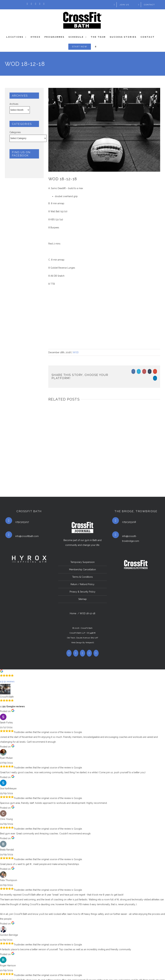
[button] (82, 677)
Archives (14, 104)
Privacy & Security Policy (82, 592)
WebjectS (90, 643)
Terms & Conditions (82, 577)
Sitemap (82, 599)
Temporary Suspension (82, 562)
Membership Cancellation (82, 569)
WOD (76, 352)
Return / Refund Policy (82, 584)
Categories (15, 132)
